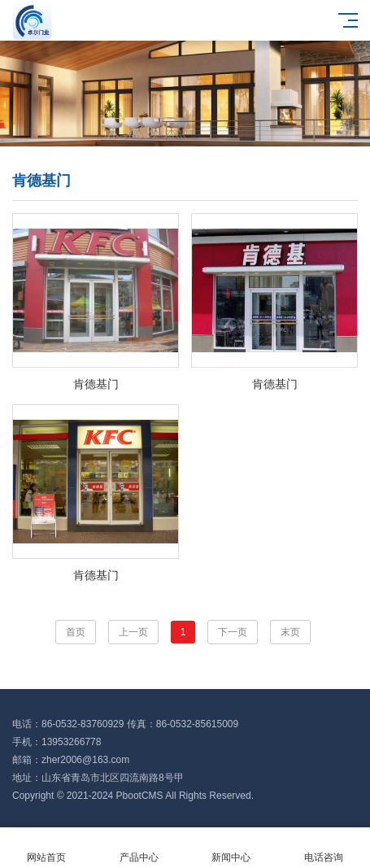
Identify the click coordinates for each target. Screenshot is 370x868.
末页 (290, 632)
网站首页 (46, 848)
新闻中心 (232, 848)
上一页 (133, 632)
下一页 (233, 632)
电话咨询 (324, 848)
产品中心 (139, 848)
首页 (76, 632)
